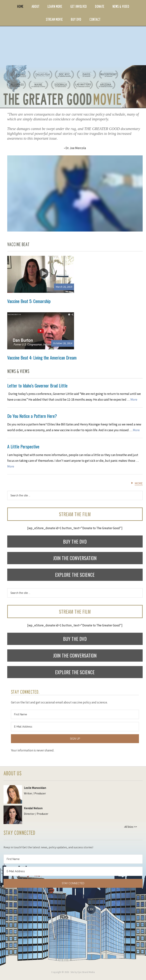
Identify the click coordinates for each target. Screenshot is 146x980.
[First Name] (75, 714)
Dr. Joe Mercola (76, 148)
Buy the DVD (75, 541)
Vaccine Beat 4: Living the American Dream (42, 357)
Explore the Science (75, 575)
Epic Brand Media (86, 972)
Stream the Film (75, 514)
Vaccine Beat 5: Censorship (29, 301)
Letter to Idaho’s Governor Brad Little (37, 385)
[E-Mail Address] (75, 727)
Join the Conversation (75, 558)
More (134, 400)
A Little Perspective (23, 446)
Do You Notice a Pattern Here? (32, 416)
